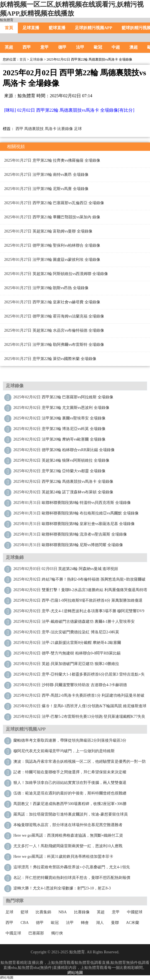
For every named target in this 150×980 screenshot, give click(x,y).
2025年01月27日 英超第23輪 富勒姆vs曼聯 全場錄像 (48, 231)
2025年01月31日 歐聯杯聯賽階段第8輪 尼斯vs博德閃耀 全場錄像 (68, 545)
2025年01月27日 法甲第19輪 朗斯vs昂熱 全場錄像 (46, 288)
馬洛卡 (51, 129)
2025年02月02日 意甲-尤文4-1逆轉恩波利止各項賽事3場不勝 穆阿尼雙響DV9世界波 (79, 612)
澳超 (134, 47)
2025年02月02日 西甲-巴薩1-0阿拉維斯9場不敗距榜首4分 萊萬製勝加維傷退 (78, 600)
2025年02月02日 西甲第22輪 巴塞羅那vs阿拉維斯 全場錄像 (63, 397)
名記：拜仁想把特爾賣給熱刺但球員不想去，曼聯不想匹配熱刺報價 (72, 878)
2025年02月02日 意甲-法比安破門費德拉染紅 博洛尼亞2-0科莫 (66, 632)
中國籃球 (135, 912)
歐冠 (98, 47)
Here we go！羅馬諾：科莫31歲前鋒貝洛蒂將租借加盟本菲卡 (63, 857)
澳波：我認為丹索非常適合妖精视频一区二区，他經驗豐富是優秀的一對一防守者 (80, 763)
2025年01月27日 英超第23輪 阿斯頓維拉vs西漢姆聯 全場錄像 (56, 274)
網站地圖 (75, 973)
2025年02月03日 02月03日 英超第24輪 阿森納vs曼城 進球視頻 (66, 569)
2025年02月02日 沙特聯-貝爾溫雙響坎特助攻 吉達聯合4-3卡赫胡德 (70, 685)
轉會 (85, 923)
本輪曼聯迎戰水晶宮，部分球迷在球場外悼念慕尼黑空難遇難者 (68, 825)
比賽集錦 (43, 912)
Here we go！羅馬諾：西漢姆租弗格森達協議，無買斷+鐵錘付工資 (68, 835)
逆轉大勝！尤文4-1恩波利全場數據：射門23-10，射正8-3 (62, 888)
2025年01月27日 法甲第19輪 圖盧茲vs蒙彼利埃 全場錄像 (52, 260)
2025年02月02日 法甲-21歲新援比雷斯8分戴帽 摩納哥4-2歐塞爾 (67, 643)
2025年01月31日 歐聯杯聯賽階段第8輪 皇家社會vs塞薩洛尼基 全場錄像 (74, 524)
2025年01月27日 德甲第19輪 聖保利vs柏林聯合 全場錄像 (52, 245)
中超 (116, 47)
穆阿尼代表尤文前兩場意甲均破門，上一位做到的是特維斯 (64, 751)
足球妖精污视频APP (94, 28)
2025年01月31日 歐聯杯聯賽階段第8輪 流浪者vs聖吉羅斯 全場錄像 (70, 534)
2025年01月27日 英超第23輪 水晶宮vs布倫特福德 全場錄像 (54, 330)
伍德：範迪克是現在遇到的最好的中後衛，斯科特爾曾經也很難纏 (70, 793)
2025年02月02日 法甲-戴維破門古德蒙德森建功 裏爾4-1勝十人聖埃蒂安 (74, 622)
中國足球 (13, 933)
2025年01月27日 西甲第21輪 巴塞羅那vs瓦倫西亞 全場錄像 (54, 203)
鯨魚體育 (7, 20)
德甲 (62, 47)
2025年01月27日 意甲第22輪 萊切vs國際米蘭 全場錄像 (50, 359)
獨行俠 (57, 933)
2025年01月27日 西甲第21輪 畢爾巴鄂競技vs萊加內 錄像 (52, 217)
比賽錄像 (65, 129)
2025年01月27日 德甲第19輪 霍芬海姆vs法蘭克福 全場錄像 (54, 316)
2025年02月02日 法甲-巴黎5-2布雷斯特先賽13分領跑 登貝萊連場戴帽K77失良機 (79, 718)
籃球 (24, 912)
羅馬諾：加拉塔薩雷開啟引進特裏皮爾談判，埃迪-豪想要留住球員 (71, 814)
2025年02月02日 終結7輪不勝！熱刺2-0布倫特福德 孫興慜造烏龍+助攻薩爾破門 (79, 581)
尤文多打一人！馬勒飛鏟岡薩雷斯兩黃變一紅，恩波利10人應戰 (68, 846)
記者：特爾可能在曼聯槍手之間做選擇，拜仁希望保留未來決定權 (70, 772)
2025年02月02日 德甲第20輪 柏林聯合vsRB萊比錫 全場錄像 (64, 450)
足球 (78, 129)
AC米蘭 (133, 923)
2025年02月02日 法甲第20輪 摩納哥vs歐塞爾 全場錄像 (59, 439)
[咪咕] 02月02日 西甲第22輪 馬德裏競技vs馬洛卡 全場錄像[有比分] (69, 110)
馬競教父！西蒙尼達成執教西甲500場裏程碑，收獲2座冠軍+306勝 (70, 804)
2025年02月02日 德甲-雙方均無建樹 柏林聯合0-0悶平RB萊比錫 (67, 653)
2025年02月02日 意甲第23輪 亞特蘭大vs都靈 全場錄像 (59, 471)
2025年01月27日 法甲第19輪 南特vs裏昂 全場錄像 (46, 175)
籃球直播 (57, 28)
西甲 (27, 47)
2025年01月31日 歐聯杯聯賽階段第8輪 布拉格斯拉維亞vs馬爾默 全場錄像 (76, 513)
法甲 (80, 47)
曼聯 (115, 923)
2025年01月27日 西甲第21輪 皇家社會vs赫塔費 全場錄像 (52, 302)
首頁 (9, 28)
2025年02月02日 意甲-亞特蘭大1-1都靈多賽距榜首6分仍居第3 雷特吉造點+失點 (79, 676)
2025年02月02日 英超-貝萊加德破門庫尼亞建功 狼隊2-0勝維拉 (66, 664)
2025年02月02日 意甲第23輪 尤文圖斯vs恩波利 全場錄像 (61, 408)
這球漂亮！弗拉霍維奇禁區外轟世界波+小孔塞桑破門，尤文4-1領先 (72, 867)
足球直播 (31, 28)
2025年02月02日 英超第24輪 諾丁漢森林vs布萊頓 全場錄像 (63, 492)
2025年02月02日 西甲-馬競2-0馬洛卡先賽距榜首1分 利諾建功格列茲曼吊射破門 (79, 697)
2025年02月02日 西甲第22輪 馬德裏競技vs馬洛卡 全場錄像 (63, 482)
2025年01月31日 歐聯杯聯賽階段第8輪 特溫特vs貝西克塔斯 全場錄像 (72, 503)
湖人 (100, 923)
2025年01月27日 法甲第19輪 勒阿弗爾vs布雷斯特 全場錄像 (54, 345)
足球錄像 (36, 59)
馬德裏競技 (34, 129)
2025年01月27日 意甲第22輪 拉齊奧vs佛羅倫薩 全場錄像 (52, 160)
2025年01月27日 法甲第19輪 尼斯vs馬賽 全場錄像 (46, 189)
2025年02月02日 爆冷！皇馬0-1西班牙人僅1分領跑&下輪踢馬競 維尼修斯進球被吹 (80, 707)
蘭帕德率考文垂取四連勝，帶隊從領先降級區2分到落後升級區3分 (70, 740)
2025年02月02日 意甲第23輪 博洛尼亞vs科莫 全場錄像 (59, 429)
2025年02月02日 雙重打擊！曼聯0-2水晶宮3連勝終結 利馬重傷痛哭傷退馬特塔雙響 (80, 591)
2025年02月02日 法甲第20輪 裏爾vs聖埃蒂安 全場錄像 (59, 418)
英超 (9, 47)
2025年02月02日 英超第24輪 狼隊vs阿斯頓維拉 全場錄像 (61, 460)
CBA (25, 923)
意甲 (45, 47)
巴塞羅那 (36, 933)
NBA (63, 912)
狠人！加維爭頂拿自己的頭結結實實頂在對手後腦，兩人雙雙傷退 (70, 783)
